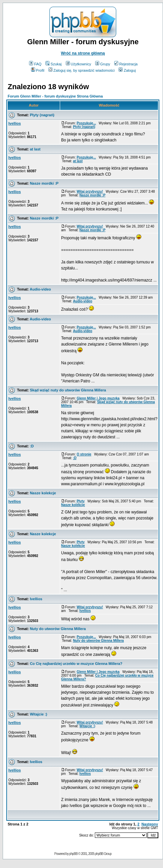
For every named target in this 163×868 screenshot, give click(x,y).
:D (32, 446)
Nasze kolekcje (43, 493)
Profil (38, 70)
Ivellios (15, 123)
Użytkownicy (78, 64)
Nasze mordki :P (44, 183)
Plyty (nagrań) (42, 115)
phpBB (73, 854)
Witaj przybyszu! (90, 192)
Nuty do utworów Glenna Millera (58, 629)
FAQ (35, 64)
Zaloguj (127, 70)
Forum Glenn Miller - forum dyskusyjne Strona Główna (55, 96)
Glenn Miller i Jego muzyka (98, 398)
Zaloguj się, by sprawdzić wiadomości (81, 70)
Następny (150, 824)
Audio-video (40, 289)
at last (35, 149)
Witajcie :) (38, 714)
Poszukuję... (86, 123)
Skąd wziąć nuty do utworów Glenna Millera (68, 390)
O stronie (84, 454)
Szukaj (53, 64)
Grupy (103, 64)
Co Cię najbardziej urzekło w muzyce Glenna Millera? (76, 664)
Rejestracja (126, 64)
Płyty (80, 501)
